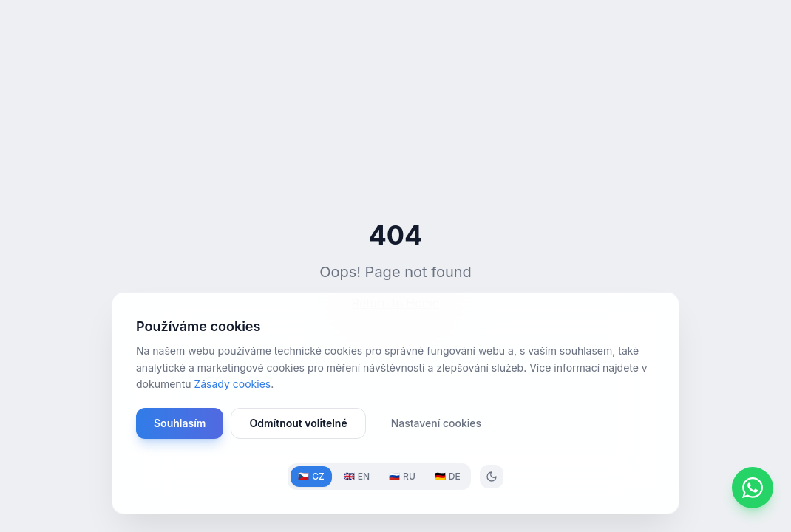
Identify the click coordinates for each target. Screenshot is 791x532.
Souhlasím (180, 423)
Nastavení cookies (436, 423)
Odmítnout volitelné (298, 423)
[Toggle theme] (492, 477)
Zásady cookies (232, 384)
